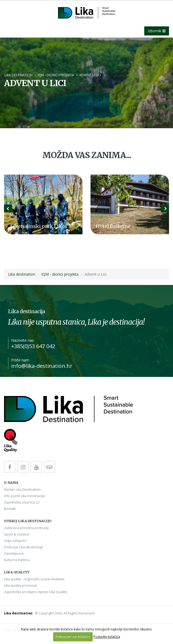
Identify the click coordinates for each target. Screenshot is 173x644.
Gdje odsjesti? (15, 541)
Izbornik (157, 31)
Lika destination (18, 75)
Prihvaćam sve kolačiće (73, 637)
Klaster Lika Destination (22, 490)
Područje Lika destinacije (24, 547)
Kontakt (10, 509)
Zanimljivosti (14, 554)
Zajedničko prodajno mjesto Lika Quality (35, 592)
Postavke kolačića (107, 637)
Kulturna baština (17, 560)
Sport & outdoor (17, 534)
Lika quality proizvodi (20, 585)
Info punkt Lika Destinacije (24, 496)
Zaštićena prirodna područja (26, 528)
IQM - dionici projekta (56, 75)
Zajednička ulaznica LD (22, 502)
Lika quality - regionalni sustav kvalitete (34, 579)
